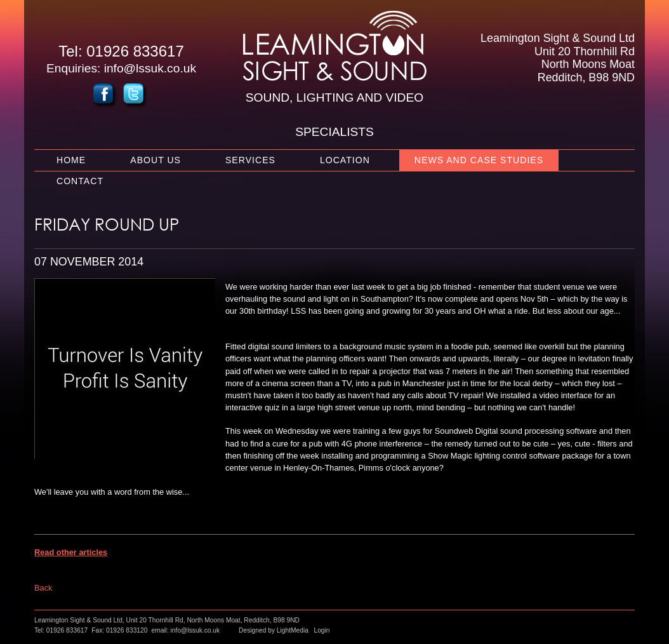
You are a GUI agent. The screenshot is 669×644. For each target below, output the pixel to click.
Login (321, 630)
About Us (156, 160)
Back (43, 588)
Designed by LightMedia (274, 630)
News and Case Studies (479, 160)
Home (71, 160)
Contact (80, 181)
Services (250, 160)
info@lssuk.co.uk (150, 68)
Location (345, 160)
